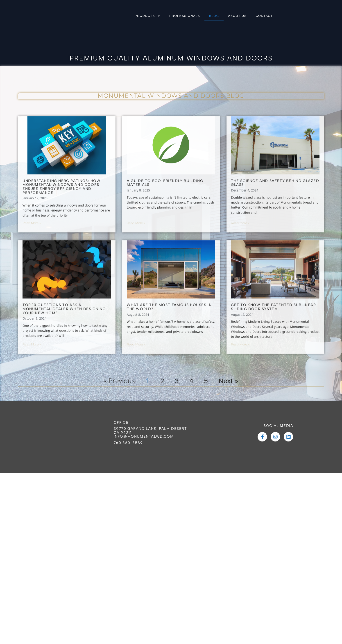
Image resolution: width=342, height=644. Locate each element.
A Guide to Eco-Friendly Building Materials (165, 239)
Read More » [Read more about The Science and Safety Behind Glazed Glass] (240, 279)
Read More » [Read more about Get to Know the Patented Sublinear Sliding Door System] (240, 400)
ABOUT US (237, 16)
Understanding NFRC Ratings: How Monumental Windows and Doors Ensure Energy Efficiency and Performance (62, 243)
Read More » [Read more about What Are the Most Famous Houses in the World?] (136, 400)
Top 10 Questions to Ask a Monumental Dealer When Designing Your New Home (64, 365)
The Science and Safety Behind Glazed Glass (275, 239)
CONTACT (264, 16)
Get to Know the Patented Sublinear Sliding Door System (273, 363)
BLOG (214, 16)
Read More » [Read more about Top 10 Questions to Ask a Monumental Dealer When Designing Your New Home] (32, 400)
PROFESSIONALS (185, 16)
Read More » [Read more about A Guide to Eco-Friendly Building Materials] (136, 279)
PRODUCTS (147, 16)
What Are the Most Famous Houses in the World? (169, 363)
